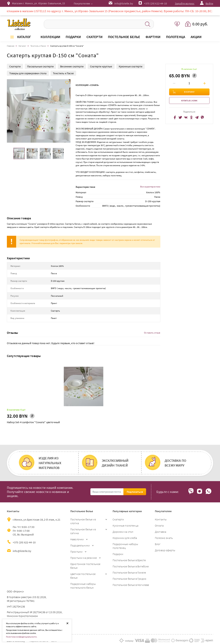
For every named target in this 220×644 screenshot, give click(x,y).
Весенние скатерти (72, 66)
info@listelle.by (22, 551)
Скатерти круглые (101, 66)
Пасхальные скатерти (40, 66)
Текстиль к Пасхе (63, 73)
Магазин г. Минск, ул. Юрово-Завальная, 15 (39, 3)
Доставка (161, 532)
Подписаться (135, 492)
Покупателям (82, 3)
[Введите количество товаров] (189, 83)
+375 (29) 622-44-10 (155, 3)
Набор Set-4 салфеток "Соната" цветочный (33, 422)
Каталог (24, 37)
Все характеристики (150, 187)
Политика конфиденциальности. (22, 637)
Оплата (159, 526)
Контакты (161, 519)
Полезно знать (164, 538)
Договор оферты (165, 550)
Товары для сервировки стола (28, 73)
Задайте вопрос (185, 3)
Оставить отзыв (152, 333)
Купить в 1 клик (189, 101)
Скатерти (15, 66)
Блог (158, 544)
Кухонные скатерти (131, 66)
